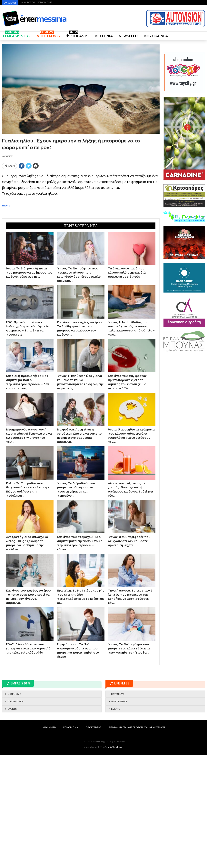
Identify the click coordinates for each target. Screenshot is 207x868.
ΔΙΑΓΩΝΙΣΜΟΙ (15, 815)
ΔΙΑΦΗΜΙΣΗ (28, 2)
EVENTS (12, 822)
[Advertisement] (81, 198)
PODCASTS (77, 35)
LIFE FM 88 (47, 35)
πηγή (6, 262)
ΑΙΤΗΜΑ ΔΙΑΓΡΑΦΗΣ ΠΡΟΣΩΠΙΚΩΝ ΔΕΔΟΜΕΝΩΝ (137, 841)
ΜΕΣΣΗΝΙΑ (104, 36)
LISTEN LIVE (14, 807)
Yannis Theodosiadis (115, 860)
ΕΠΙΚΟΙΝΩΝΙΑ (45, 2)
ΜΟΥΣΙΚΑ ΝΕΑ (156, 36)
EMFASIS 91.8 (15, 35)
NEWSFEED (128, 36)
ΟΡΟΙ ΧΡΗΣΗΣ (94, 841)
